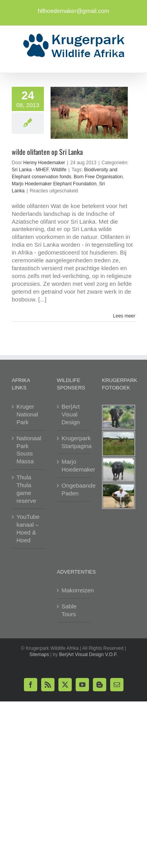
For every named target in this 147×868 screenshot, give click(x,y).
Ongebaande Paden (74, 489)
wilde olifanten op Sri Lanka (47, 152)
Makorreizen (74, 590)
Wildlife (59, 170)
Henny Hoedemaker (44, 163)
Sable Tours (69, 610)
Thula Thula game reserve (26, 489)
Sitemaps (39, 655)
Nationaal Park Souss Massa (29, 450)
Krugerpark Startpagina (74, 442)
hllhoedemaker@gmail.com (74, 11)
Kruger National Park (27, 414)
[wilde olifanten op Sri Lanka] (89, 113)
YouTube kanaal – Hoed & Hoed (28, 528)
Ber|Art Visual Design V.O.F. (88, 655)
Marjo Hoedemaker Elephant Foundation (54, 184)
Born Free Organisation (98, 177)
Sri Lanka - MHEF (30, 170)
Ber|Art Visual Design (71, 414)
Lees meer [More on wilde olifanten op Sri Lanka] (124, 316)
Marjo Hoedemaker (74, 465)
